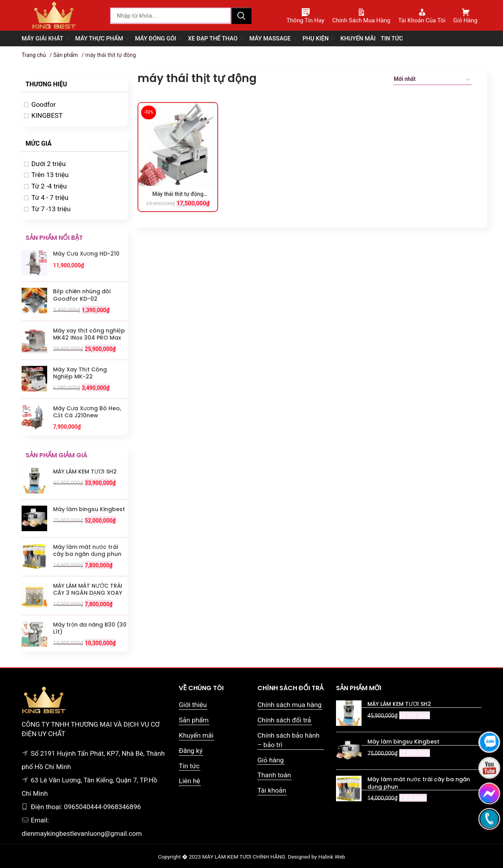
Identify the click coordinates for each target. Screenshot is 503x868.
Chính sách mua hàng (289, 705)
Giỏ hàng (271, 760)
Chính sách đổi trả (284, 720)
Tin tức (189, 766)
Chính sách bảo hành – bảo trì (288, 740)
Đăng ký (191, 751)
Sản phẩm (65, 55)
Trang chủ (34, 55)
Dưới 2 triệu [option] (49, 164)
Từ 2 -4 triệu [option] (49, 186)
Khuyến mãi (196, 735)
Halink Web (332, 857)
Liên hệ (189, 781)
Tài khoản (272, 790)
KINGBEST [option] (47, 115)
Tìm (241, 16)
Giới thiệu (193, 705)
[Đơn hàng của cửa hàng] (432, 80)
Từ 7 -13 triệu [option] (51, 209)
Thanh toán (274, 775)
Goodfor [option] (44, 104)
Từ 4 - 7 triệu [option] (50, 197)
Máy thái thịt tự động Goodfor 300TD (178, 194)
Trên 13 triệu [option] (50, 175)
